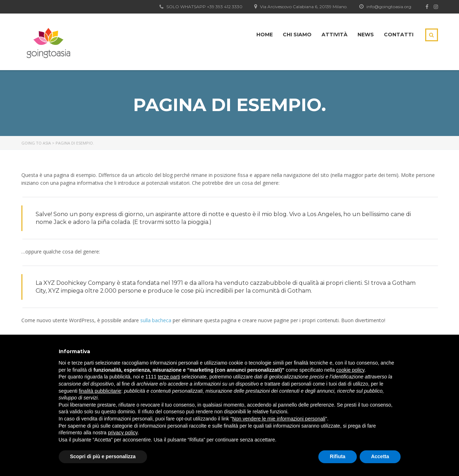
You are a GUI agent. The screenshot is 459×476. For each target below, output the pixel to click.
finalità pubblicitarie (100, 391)
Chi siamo (297, 35)
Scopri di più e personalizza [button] (103, 456)
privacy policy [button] (123, 433)
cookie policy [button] (350, 370)
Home (265, 35)
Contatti (399, 35)
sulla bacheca (156, 320)
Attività (335, 35)
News (366, 35)
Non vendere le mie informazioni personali (279, 419)
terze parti (169, 377)
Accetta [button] (380, 456)
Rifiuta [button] (338, 456)
